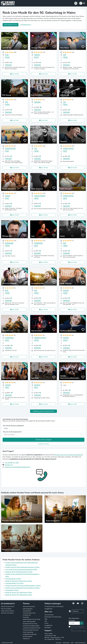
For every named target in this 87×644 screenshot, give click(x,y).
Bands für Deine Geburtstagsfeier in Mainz (19, 572)
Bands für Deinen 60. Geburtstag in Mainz (19, 581)
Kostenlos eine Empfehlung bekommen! (17, 467)
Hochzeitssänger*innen (29, 613)
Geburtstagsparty (28, 609)
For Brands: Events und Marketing (54, 607)
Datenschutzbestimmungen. (78, 631)
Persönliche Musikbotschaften (31, 626)
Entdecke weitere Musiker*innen (44, 411)
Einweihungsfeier (28, 636)
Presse (46, 623)
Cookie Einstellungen (80, 643)
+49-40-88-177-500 (12, 463)
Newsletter (48, 628)
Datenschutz (66, 643)
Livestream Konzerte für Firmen (32, 628)
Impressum (59, 643)
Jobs (46, 621)
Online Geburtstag (28, 632)
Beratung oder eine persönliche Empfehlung (68, 455)
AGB (72, 643)
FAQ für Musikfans (6, 609)
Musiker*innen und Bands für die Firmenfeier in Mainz (22, 588)
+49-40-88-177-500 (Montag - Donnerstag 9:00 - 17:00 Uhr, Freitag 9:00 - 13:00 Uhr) (54, 638)
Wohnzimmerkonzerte (29, 607)
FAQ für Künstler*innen (8, 607)
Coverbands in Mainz (12, 590)
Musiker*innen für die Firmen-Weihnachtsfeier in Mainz (23, 586)
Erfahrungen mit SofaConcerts (53, 617)
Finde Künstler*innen (10, 25)
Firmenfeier (26, 617)
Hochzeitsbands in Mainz (13, 579)
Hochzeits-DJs (27, 615)
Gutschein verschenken (7, 613)
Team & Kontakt (49, 615)
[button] (82, 3)
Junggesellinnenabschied (30, 634)
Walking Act (26, 639)
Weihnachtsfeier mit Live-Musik (32, 619)
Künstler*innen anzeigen (44, 440)
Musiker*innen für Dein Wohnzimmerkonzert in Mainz (22, 567)
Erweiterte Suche (44, 444)
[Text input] (74, 623)
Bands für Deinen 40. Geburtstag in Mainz (19, 595)
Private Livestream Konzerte (31, 630)
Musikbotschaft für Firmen (30, 624)
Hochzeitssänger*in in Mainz (14, 583)
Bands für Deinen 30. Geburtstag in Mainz (19, 592)
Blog (46, 619)
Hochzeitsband (27, 611)
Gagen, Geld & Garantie (8, 611)
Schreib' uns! (9, 465)
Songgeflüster (48, 609)
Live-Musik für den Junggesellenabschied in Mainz (21, 570)
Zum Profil (15, 74)
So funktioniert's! (26, 25)
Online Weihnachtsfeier (29, 622)
